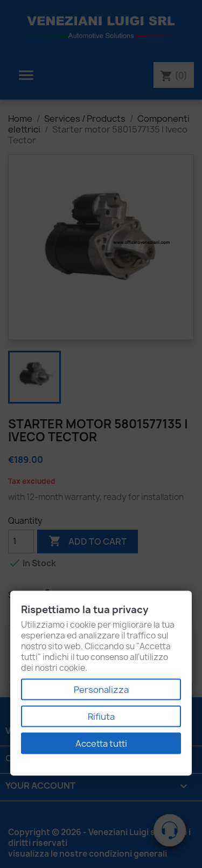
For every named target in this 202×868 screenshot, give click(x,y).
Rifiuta (101, 717)
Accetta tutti (101, 744)
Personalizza (101, 690)
